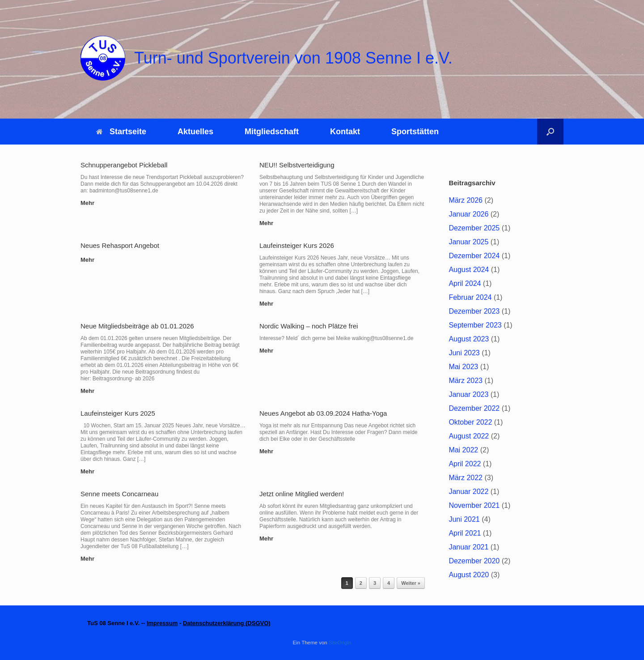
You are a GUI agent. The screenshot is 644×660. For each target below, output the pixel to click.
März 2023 (466, 381)
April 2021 (465, 533)
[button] (550, 132)
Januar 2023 (468, 394)
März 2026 (466, 200)
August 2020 (469, 575)
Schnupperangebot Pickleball (124, 165)
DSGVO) (259, 623)
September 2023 (475, 325)
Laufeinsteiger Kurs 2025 (118, 413)
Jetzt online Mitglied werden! (302, 494)
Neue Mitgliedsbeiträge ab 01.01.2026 (137, 326)
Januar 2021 (468, 547)
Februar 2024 (470, 297)
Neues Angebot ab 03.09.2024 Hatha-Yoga (323, 413)
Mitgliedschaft (272, 132)
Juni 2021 (464, 519)
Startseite (121, 132)
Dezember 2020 (474, 561)
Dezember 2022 (474, 408)
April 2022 (465, 464)
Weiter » (411, 583)
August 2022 (469, 436)
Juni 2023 (464, 353)
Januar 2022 (468, 492)
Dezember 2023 (474, 311)
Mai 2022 (463, 450)
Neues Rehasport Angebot (120, 245)
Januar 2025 (468, 242)
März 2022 (466, 478)
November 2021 (474, 505)
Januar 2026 (468, 214)
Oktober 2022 (470, 422)
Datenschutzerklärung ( (215, 623)
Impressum (162, 623)
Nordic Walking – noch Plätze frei (309, 326)
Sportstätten (415, 132)
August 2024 (469, 270)
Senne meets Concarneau (119, 494)
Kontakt (345, 132)
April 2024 (465, 283)
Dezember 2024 (474, 256)
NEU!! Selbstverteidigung (297, 165)
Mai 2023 (463, 367)
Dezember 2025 (474, 228)
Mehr (90, 203)
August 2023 (469, 339)
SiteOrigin (340, 643)
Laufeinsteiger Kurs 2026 (297, 245)
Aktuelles (195, 132)
